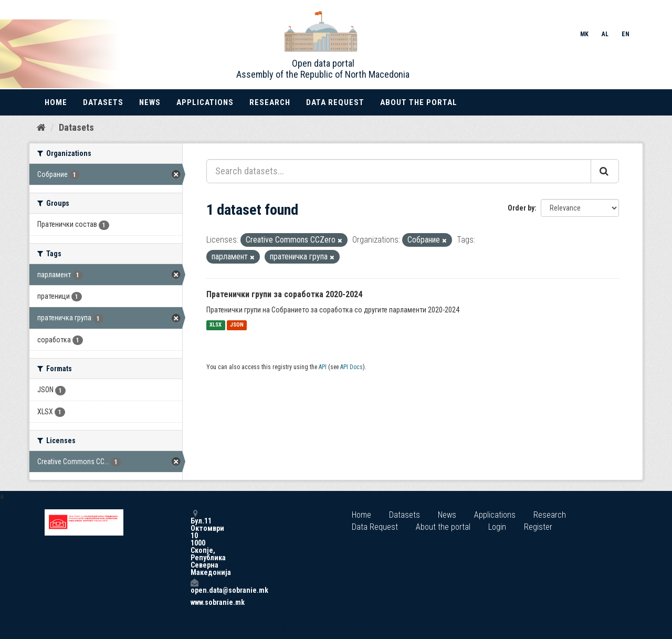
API (323, 367)
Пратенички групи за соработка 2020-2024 (284, 294)
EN (626, 34)
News (150, 102)
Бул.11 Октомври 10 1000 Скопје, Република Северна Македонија (194, 543)
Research (270, 102)
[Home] (41, 128)
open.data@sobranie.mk (194, 586)
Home (56, 102)
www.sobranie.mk (194, 602)
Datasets (103, 102)
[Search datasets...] (399, 171)
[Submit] (605, 171)
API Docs (351, 367)
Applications (205, 102)
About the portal (419, 102)
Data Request (335, 102)
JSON (237, 325)
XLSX (216, 325)
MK (584, 34)
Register (538, 527)
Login (497, 527)
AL (605, 34)
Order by (521, 208)
